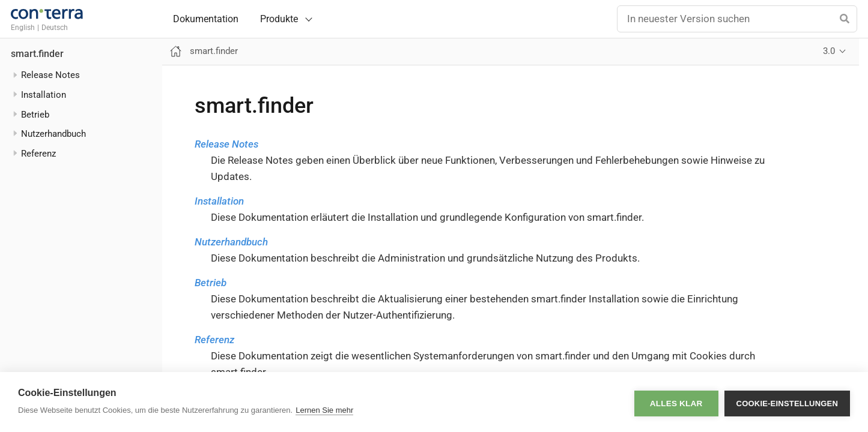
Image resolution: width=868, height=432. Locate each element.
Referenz (214, 340)
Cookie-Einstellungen (787, 402)
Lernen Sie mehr (324, 410)
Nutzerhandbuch (53, 134)
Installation (219, 201)
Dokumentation (206, 19)
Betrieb (211, 283)
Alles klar (676, 402)
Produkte (279, 19)
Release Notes (226, 144)
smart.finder (37, 54)
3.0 (829, 51)
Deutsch (55, 28)
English (23, 28)
